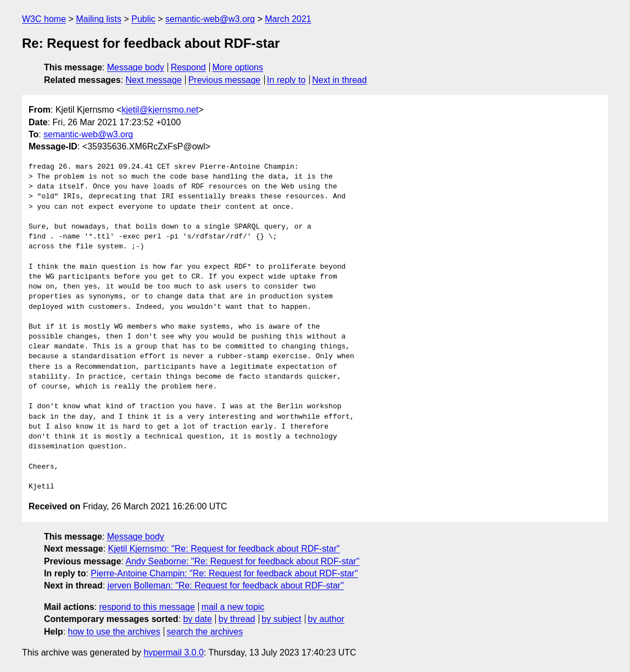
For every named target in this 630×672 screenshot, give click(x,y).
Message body (136, 67)
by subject (281, 619)
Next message (154, 80)
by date (197, 619)
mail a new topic (233, 607)
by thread (237, 619)
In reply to (286, 80)
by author (326, 619)
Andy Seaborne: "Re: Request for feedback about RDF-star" (243, 561)
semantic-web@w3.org (210, 19)
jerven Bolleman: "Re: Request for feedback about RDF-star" (226, 585)
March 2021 (288, 19)
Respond (188, 67)
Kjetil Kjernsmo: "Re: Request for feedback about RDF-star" (224, 549)
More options (238, 67)
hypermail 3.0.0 (173, 652)
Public (143, 19)
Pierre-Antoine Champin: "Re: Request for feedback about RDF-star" (224, 573)
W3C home (44, 19)
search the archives (205, 632)
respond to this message (147, 607)
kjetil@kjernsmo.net (160, 110)
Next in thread (339, 80)
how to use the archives (114, 632)
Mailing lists (99, 19)
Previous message (225, 80)
